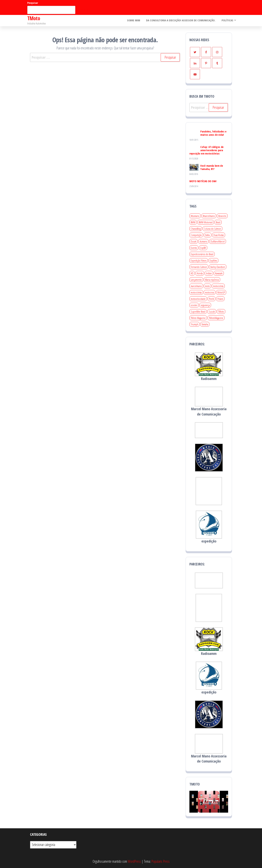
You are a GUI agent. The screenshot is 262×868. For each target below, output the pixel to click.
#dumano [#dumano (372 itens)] (195, 216)
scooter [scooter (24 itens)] (194, 305)
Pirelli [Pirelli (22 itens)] (212, 299)
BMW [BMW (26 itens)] (193, 222)
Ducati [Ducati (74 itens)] (193, 241)
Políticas (227, 21)
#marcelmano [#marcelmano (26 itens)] (209, 216)
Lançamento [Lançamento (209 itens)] (196, 280)
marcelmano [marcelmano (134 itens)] (196, 286)
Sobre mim (134, 21)
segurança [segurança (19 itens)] (205, 305)
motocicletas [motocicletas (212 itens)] (196, 292)
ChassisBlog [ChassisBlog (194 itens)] (196, 229)
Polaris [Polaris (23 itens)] (220, 299)
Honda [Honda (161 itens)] (200, 273)
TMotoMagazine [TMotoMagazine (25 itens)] (216, 318)
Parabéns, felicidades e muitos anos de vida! (213, 133)
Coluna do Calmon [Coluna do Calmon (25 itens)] (213, 229)
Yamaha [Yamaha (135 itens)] (205, 324)
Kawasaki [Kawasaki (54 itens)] (219, 273)
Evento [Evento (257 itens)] (194, 248)
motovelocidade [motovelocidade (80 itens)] (198, 299)
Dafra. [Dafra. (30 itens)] (208, 235)
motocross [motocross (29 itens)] (210, 292)
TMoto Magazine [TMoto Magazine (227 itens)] (198, 318)
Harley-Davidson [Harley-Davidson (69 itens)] (218, 267)
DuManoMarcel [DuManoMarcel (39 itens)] (218, 241)
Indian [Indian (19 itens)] (209, 273)
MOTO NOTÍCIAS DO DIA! (203, 181)
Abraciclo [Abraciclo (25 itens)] (222, 216)
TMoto (34, 18)
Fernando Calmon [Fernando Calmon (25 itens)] (199, 267)
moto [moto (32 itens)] (207, 286)
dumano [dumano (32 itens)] (203, 241)
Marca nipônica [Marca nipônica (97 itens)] (212, 280)
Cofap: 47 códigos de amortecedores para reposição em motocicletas (207, 150)
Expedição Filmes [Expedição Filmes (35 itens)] (199, 260)
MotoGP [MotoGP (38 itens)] (221, 292)
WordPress (134, 861)
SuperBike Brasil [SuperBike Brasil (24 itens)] (198, 311)
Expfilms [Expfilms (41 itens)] (213, 260)
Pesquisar (33, 3)
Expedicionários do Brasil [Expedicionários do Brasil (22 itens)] (202, 254)
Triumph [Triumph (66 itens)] (194, 324)
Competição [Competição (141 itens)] (196, 235)
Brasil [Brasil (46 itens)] (218, 222)
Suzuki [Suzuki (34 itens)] (212, 311)
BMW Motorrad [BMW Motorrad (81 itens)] (206, 222)
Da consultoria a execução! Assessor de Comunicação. (181, 21)
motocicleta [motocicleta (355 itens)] (218, 286)
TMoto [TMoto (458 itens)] (221, 311)
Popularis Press (160, 861)
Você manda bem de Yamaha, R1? (212, 167)
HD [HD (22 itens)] (192, 273)
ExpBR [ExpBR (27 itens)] (203, 248)
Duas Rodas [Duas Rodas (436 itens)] (219, 235)
